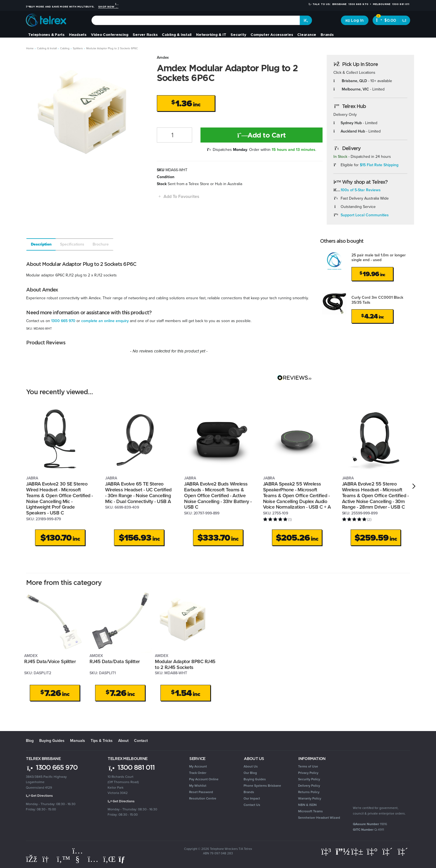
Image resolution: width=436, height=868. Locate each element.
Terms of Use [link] (308, 766)
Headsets (78, 35)
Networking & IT (211, 35)
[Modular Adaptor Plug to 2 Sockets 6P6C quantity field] (174, 135)
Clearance (307, 35)
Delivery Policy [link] (309, 786)
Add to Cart (262, 135)
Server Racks (145, 35)
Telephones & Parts (46, 35)
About (123, 741)
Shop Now (108, 7)
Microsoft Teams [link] (310, 811)
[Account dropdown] (355, 20)
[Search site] (306, 20)
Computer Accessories (272, 35)
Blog (30, 741)
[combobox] (196, 20)
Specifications (72, 244)
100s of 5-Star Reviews (361, 190)
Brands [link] (249, 792)
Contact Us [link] (252, 805)
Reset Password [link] (201, 792)
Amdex (163, 57)
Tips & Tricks (102, 741)
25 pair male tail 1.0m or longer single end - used (379, 258)
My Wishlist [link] (198, 786)
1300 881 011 (131, 767)
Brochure (101, 244)
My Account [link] (198, 766)
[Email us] (124, 859)
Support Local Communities (365, 215)
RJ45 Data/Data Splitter (115, 661)
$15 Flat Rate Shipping (379, 165)
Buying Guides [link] (255, 779)
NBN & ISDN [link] (307, 805)
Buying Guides (52, 741)
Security (238, 35)
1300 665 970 (63, 321)
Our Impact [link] (252, 798)
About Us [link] (251, 766)
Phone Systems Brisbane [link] (262, 786)
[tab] (41, 244)
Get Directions (39, 796)
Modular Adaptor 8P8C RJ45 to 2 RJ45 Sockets (185, 664)
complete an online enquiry (105, 321)
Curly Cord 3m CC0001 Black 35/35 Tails (377, 300)
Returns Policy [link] (309, 792)
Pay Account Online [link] (204, 779)
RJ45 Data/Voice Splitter (50, 661)
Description (41, 244)
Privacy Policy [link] (308, 773)
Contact (141, 741)
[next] (414, 486)
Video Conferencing (110, 35)
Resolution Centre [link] (203, 798)
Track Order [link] (198, 773)
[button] (178, 196)
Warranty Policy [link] (310, 798)
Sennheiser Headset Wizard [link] (319, 818)
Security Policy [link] (309, 779)
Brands (327, 35)
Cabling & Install (177, 35)
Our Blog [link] (250, 773)
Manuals (78, 741)
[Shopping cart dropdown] (405, 20)
